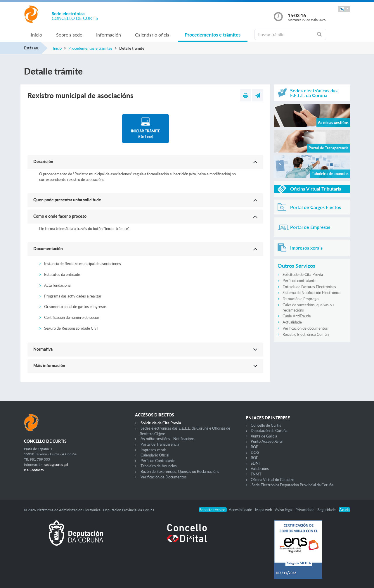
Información (109, 35)
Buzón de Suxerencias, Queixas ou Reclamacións (180, 471)
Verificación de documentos (305, 328)
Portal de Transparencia (160, 444)
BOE (254, 458)
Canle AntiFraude (297, 316)
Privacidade (305, 510)
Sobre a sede (69, 35)
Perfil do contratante (299, 281)
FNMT (256, 474)
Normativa (43, 349)
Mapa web (264, 510)
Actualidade (292, 322)
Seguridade (327, 510)
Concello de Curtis (266, 425)
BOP (254, 447)
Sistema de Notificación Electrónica (311, 293)
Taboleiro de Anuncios (159, 466)
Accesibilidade (241, 510)
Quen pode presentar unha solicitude (67, 200)
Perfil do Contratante (158, 461)
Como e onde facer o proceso (60, 216)
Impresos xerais (154, 450)
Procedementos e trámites (213, 35)
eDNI (255, 463)
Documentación (48, 249)
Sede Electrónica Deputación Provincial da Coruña (292, 485)
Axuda (344, 510)
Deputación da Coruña (269, 430)
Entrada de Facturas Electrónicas (309, 287)
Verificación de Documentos (164, 477)
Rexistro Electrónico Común (306, 334)
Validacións (260, 468)
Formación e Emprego (301, 299)
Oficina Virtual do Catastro (272, 480)
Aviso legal (284, 510)
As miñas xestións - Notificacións (168, 439)
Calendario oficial (153, 35)
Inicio (37, 35)
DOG (255, 452)
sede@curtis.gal (56, 465)
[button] (344, 9)
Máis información (49, 365)
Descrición (43, 161)
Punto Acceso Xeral (267, 441)
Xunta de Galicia (264, 436)
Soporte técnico (213, 510)
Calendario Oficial (155, 455)
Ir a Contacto (34, 470)
